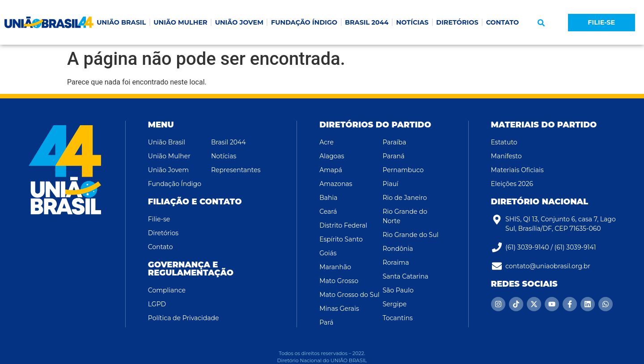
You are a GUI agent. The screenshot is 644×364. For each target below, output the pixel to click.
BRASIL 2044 (366, 22)
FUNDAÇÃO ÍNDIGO (304, 22)
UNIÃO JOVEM (239, 22)
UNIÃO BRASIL (121, 22)
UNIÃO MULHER (180, 22)
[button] (541, 23)
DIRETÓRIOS (457, 22)
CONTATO (503, 22)
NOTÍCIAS (413, 22)
